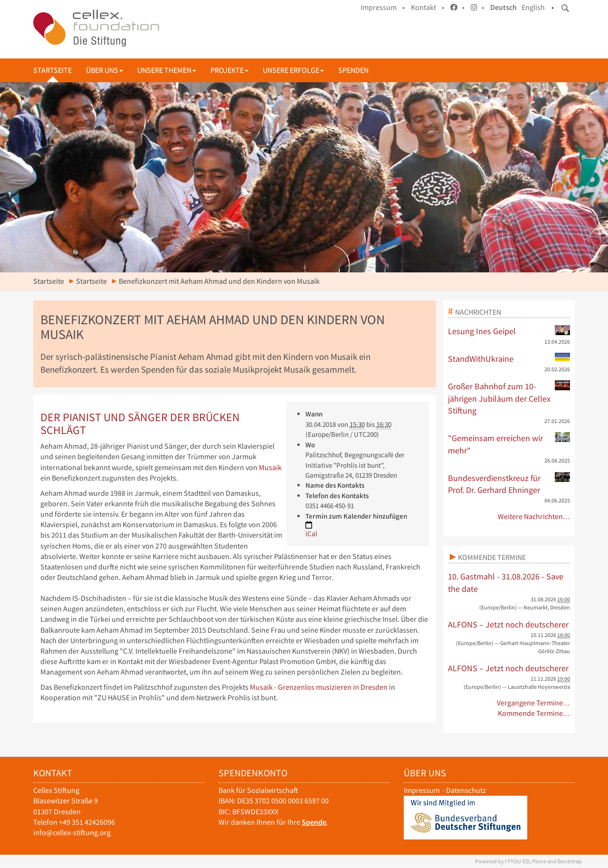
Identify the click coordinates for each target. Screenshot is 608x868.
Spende (314, 822)
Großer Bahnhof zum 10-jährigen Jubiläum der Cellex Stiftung (509, 398)
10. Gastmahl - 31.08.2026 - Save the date (506, 583)
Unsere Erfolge (293, 70)
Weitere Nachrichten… (534, 516)
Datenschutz (466, 790)
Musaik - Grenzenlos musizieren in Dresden (319, 687)
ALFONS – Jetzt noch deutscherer (508, 624)
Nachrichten (478, 312)
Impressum (422, 790)
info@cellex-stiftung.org (72, 833)
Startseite (52, 70)
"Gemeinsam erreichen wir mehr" (509, 444)
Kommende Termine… (534, 713)
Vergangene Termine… (534, 703)
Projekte (229, 70)
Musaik (270, 468)
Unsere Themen (167, 70)
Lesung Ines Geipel (509, 331)
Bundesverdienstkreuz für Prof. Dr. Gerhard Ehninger (509, 484)
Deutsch (503, 7)
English (533, 7)
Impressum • (383, 7)
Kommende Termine (492, 557)
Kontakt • (427, 7)
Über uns (104, 70)
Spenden (353, 70)
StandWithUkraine (509, 358)
